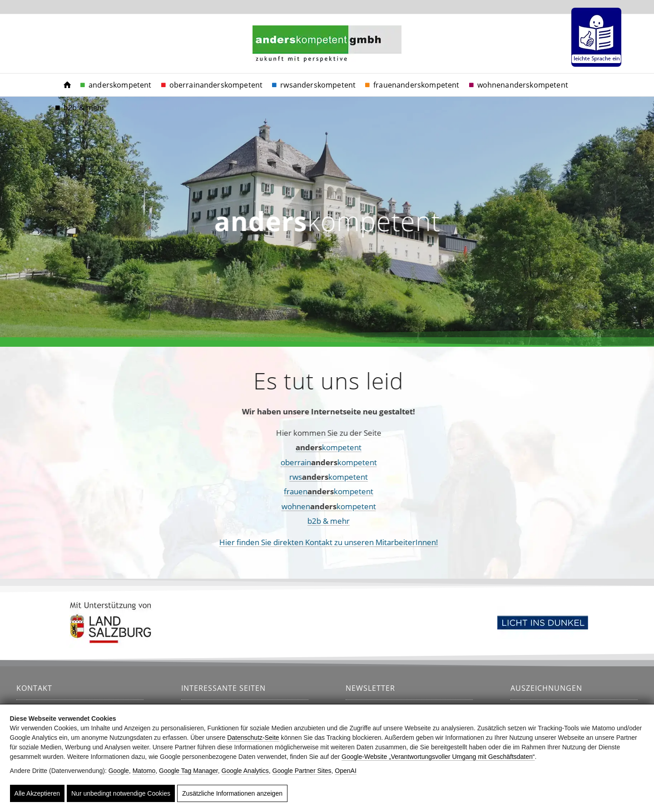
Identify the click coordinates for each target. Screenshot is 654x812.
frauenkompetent (302, 491)
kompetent (302, 447)
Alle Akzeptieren (37, 793)
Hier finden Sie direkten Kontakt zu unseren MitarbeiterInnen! (302, 542)
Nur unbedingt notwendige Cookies (121, 793)
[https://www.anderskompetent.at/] (67, 85)
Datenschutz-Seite (253, 738)
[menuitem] (594, 37)
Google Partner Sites (302, 771)
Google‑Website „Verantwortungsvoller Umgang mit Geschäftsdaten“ (438, 757)
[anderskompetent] (327, 55)
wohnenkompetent (302, 506)
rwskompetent (302, 477)
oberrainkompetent (302, 462)
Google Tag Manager (188, 771)
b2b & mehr (302, 521)
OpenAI (345, 771)
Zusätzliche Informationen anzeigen (232, 793)
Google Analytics (245, 771)
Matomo (144, 771)
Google (119, 771)
